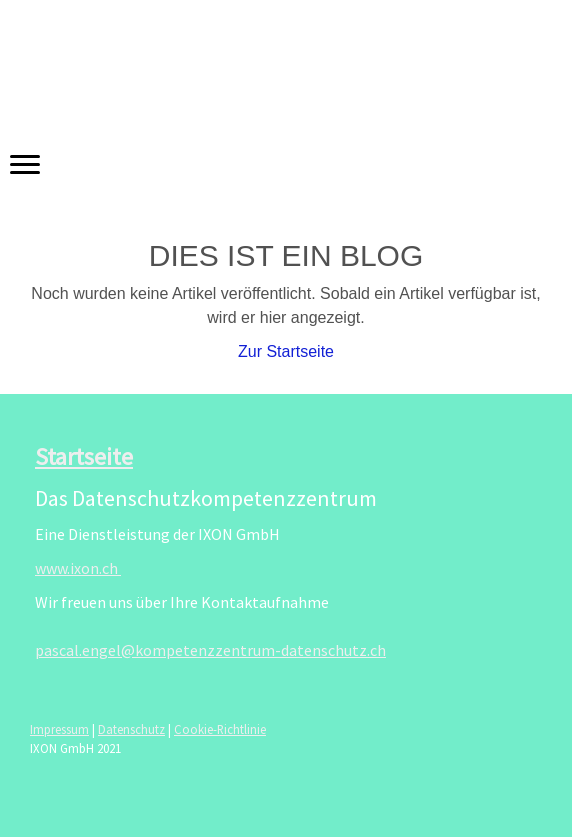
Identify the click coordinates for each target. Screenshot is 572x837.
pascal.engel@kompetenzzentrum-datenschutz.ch (210, 650)
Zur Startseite (286, 351)
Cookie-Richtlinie (220, 729)
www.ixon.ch (78, 568)
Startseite (84, 456)
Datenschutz (131, 729)
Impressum (59, 729)
